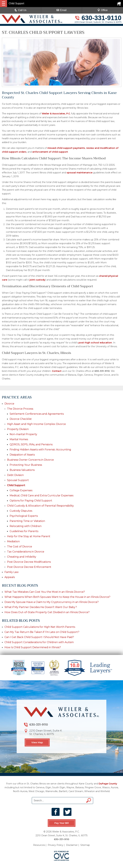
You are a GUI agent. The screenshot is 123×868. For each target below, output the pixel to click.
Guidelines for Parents (24, 531)
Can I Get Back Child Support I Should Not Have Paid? (39, 637)
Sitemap (85, 845)
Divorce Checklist (21, 419)
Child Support (16, 485)
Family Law (12, 572)
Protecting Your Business (26, 465)
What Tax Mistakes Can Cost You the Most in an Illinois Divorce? (45, 592)
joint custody (37, 280)
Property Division (18, 429)
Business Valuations (22, 470)
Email (61, 10)
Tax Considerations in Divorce (26, 552)
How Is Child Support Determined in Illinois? (33, 647)
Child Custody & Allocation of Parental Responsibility (40, 506)
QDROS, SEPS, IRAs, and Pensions (31, 444)
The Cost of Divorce (20, 547)
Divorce (9, 404)
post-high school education (95, 343)
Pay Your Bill (61, 823)
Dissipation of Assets (22, 455)
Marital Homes (19, 439)
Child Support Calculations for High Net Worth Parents (40, 627)
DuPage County (108, 784)
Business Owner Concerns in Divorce (30, 460)
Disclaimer (72, 845)
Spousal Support (18, 480)
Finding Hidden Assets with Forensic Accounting (40, 450)
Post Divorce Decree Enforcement (29, 567)
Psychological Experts (24, 516)
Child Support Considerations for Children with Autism (39, 642)
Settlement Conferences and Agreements (37, 414)
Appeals (10, 577)
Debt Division (15, 475)
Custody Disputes (21, 511)
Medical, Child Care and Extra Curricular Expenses (41, 495)
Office (102, 10)
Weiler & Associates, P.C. (56, 114)
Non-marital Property (23, 434)
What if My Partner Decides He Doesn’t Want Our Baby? (41, 607)
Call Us (20, 10)
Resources (39, 845)
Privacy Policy (55, 845)
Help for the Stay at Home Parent (29, 536)
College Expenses (21, 490)
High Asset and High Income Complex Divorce (36, 424)
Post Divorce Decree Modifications (29, 562)
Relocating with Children (26, 526)
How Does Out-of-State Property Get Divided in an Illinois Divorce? (47, 612)
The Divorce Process (20, 409)
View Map (37, 742)
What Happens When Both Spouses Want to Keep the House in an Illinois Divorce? (57, 597)
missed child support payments (66, 148)
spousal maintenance (80, 173)
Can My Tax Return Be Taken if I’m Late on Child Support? (42, 632)
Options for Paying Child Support (31, 501)
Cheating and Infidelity (22, 557)
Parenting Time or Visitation (27, 521)
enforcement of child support (50, 152)
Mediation (13, 541)
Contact (57, 371)
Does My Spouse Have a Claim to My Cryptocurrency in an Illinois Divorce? (52, 602)
